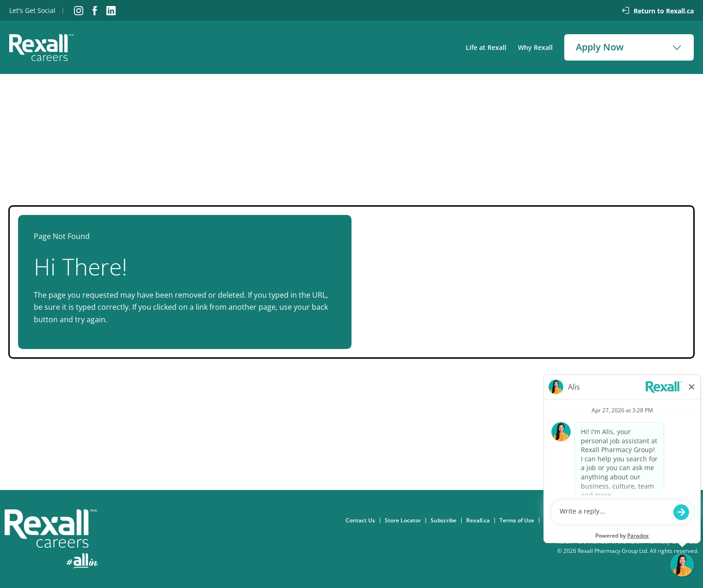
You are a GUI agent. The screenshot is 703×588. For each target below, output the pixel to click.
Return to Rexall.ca (664, 11)
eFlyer (672, 521)
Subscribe (446, 521)
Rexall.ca (480, 521)
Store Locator (405, 521)
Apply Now (600, 47)
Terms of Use (519, 521)
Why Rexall (535, 47)
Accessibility (639, 521)
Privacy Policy (596, 521)
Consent (558, 521)
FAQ (695, 521)
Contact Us (363, 521)
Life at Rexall (486, 47)
